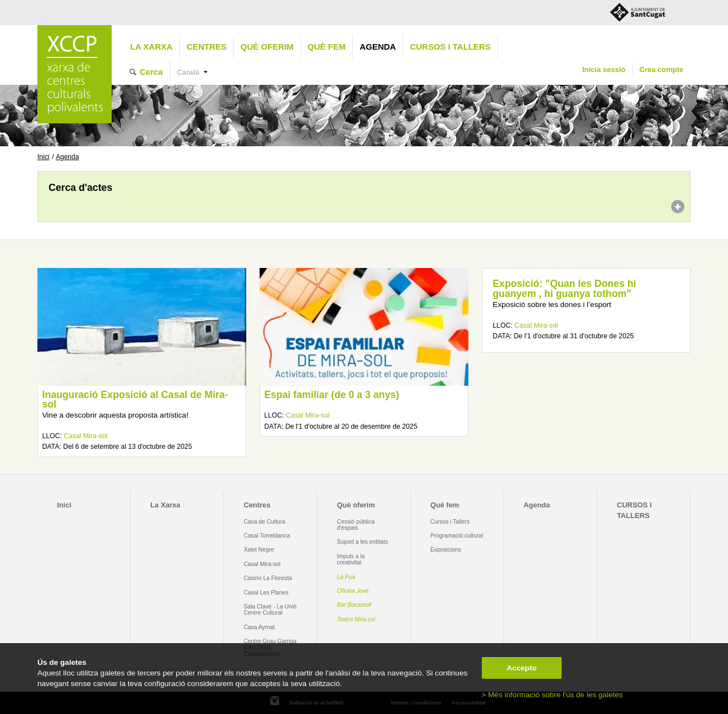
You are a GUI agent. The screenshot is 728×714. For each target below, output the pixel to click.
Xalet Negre (259, 550)
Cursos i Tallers (450, 522)
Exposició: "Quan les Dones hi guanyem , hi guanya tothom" (565, 289)
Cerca (151, 72)
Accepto (522, 668)
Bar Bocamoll (354, 605)
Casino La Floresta (268, 578)
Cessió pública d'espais (356, 525)
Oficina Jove (353, 591)
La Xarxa (151, 47)
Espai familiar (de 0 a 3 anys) (332, 395)
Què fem (327, 47)
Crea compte (661, 70)
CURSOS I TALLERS (450, 47)
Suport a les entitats (363, 542)
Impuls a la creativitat (351, 559)
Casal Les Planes (266, 593)
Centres (207, 47)
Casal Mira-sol (85, 436)
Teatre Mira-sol (356, 619)
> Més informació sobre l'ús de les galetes (552, 695)
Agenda (378, 47)
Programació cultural (457, 536)
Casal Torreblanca (267, 536)
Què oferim (267, 47)
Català (188, 72)
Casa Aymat (259, 627)
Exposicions (446, 550)
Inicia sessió (604, 70)
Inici (43, 157)
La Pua (346, 577)
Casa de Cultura (264, 522)
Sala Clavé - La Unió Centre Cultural (270, 610)
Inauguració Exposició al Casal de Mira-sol (135, 400)
